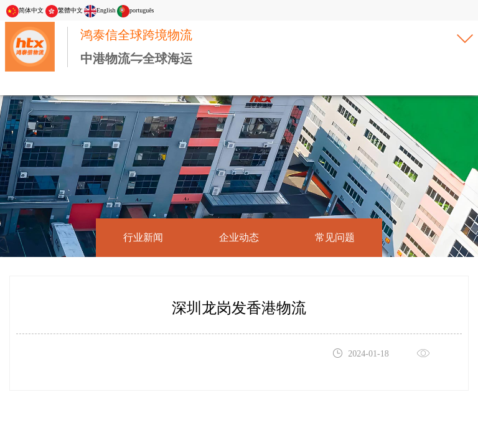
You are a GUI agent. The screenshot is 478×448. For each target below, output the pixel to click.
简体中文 (25, 10)
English (100, 10)
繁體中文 (64, 10)
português (135, 10)
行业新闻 (143, 237)
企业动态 (239, 237)
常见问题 (335, 237)
